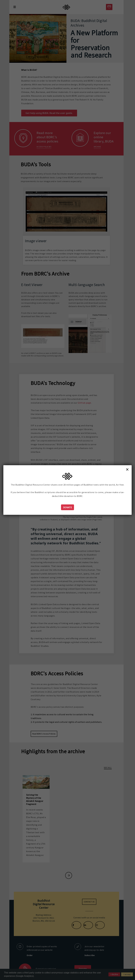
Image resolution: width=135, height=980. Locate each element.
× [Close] (127, 469)
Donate (68, 507)
